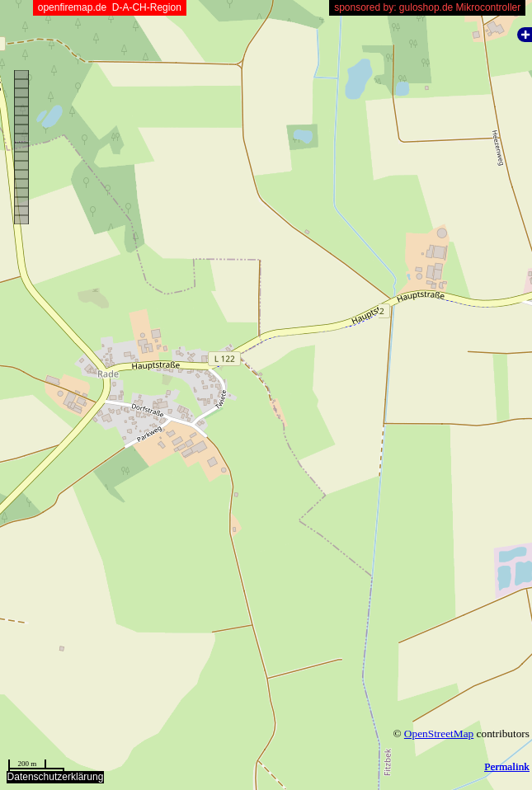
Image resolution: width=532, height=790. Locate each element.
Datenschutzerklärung (56, 777)
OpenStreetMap (439, 734)
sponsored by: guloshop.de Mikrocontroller (428, 7)
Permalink (507, 766)
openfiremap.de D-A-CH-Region (109, 7)
